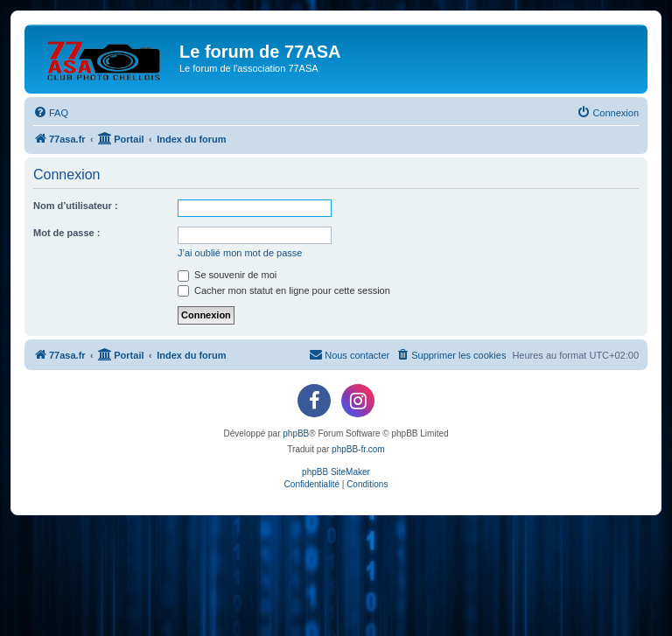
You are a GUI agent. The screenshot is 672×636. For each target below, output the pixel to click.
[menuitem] (51, 113)
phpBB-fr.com (358, 449)
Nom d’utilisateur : (76, 206)
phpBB (296, 433)
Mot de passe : (66, 233)
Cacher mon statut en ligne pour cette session (284, 290)
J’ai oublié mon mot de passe (240, 253)
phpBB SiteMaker (336, 472)
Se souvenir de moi (227, 275)
